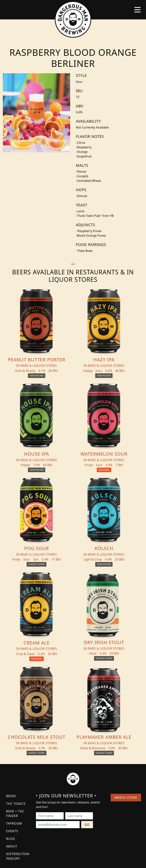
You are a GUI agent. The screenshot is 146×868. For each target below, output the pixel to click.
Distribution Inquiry (18, 771)
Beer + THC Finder (15, 728)
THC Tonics (16, 718)
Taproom (14, 738)
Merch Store (125, 712)
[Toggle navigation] (137, 10)
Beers (11, 710)
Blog (11, 753)
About (12, 761)
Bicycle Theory (89, 861)
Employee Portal (108, 861)
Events (12, 745)
